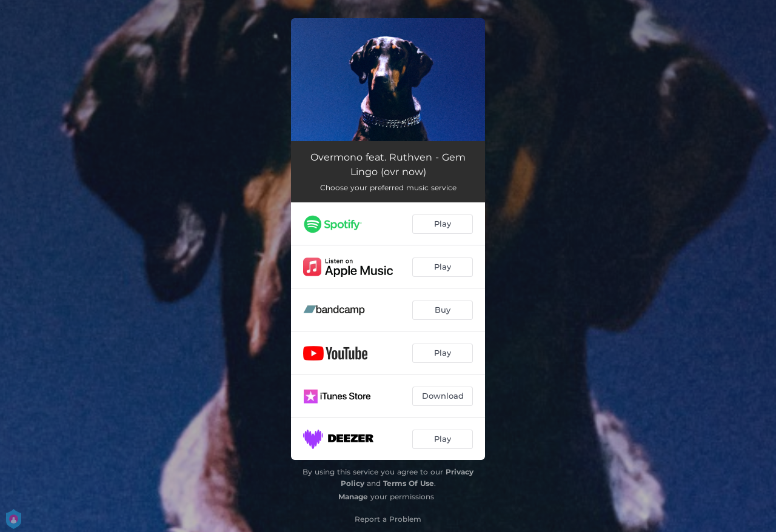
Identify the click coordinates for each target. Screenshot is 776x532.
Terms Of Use (409, 483)
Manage (353, 497)
